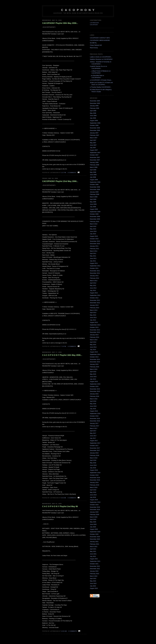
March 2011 (94, 251)
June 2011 (93, 258)
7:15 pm (64, 346)
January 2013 (94, 305)
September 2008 (95, 182)
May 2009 (93, 202)
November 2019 (95, 507)
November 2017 (95, 448)
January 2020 (94, 512)
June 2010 (93, 231)
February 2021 (95, 544)
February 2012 (95, 278)
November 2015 (95, 389)
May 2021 (93, 551)
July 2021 (93, 556)
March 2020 (94, 517)
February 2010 (95, 222)
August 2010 (94, 236)
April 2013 (93, 313)
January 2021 (94, 542)
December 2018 (95, 480)
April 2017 (93, 431)
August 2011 (94, 263)
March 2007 (94, 138)
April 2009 (93, 199)
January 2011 (94, 246)
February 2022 (95, 574)
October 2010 (94, 239)
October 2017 (94, 446)
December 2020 (95, 539)
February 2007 (95, 135)
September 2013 (95, 325)
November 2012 (95, 300)
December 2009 (95, 219)
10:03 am (64, 631)
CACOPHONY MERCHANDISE (100, 40)
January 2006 (94, 106)
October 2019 (94, 505)
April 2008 (93, 170)
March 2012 (94, 281)
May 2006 (93, 113)
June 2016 (93, 406)
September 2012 (95, 295)
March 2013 (94, 310)
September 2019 (95, 502)
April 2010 (93, 226)
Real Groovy (94, 48)
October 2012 (94, 298)
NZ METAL (93, 43)
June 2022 (93, 583)
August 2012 (94, 293)
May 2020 (93, 522)
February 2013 (95, 308)
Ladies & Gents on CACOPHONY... (101, 57)
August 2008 (94, 180)
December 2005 (95, 103)
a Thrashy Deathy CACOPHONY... (101, 87)
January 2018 (94, 453)
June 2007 (93, 145)
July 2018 (93, 468)
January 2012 (94, 276)
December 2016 (95, 421)
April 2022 (93, 578)
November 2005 (95, 101)
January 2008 (94, 162)
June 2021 (93, 554)
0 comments (72, 173)
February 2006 (95, 108)
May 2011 (93, 256)
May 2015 (93, 374)
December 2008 (95, 189)
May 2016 (93, 404)
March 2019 (94, 487)
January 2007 (94, 133)
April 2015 (93, 372)
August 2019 (94, 500)
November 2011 (95, 271)
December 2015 (95, 391)
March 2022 (94, 576)
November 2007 (95, 157)
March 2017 (94, 428)
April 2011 (93, 253)
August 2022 (94, 588)
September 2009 (95, 212)
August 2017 (94, 441)
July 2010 (93, 234)
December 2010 (95, 244)
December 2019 (95, 510)
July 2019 (93, 497)
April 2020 (93, 519)
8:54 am (64, 498)
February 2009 (95, 194)
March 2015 (94, 369)
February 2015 (95, 367)
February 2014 (95, 337)
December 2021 (95, 569)
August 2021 (94, 559)
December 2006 (95, 130)
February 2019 (95, 485)
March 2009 (94, 197)
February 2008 (95, 165)
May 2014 (93, 345)
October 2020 (94, 534)
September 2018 (95, 473)
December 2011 (95, 273)
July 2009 (93, 207)
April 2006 (93, 111)
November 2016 (95, 418)
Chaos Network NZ (96, 45)
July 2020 (93, 527)
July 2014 (93, 350)
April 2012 (93, 283)
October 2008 (94, 184)
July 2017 (93, 438)
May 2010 (93, 229)
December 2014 (95, 362)
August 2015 (94, 381)
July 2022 (93, 586)
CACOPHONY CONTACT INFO (100, 38)
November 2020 (95, 537)
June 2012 (93, 288)
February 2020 (95, 514)
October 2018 (94, 475)
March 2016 (94, 399)
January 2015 (94, 364)
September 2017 (95, 443)
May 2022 (93, 581)
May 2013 (93, 315)
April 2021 (93, 549)
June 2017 (93, 436)
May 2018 (93, 463)
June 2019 (93, 495)
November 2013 (95, 330)
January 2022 (94, 571)
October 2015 (94, 386)
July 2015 (93, 379)
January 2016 (94, 394)
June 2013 (93, 318)
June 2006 (93, 116)
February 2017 (95, 426)
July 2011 (93, 261)
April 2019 (93, 490)
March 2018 (94, 458)
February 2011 (95, 249)
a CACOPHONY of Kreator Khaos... (101, 80)
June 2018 (93, 465)
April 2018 (93, 460)
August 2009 (94, 209)
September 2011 (95, 266)
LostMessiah (94, 23)
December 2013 (95, 332)
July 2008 (93, 177)
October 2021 (94, 564)
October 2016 (94, 416)
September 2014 (95, 354)
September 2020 (95, 532)
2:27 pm (64, 173)
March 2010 (94, 224)
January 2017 (94, 423)
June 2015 (93, 377)
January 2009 (94, 192)
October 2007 (94, 155)
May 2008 (93, 172)
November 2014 (95, 359)
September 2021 (95, 561)
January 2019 (94, 482)
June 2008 (93, 175)
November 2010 (95, 241)
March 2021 (94, 547)
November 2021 (95, 566)
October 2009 (94, 214)
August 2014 (94, 352)
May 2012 (93, 285)
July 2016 (93, 409)
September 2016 (95, 414)
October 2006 (94, 125)
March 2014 (94, 340)
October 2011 (94, 268)
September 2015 (95, 384)
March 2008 (94, 167)
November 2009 (95, 217)
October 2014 (94, 357)
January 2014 (94, 335)
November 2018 (95, 478)
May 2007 (93, 143)
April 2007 (93, 140)
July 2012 (93, 290)
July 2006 (93, 118)
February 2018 (95, 455)
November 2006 (95, 128)
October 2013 (94, 327)
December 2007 (95, 160)
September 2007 (95, 153)
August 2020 (94, 529)
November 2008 (95, 187)
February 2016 (95, 396)
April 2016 (93, 401)
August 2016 (94, 411)
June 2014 (93, 347)
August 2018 (94, 470)
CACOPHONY (94, 25)
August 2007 (94, 150)
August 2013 (94, 322)
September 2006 (95, 123)
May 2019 (93, 492)
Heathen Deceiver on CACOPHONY (101, 59)
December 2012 (95, 303)
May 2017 (93, 433)
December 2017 (95, 450)
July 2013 (93, 320)
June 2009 (93, 204)
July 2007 (93, 148)
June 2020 (93, 524)
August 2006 (94, 121)
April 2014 (93, 342)
